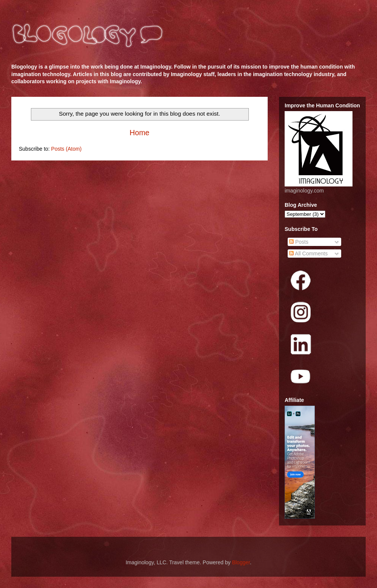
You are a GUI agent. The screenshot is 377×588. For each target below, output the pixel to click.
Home (139, 133)
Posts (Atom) (67, 149)
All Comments (308, 254)
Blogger (241, 562)
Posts (299, 242)
